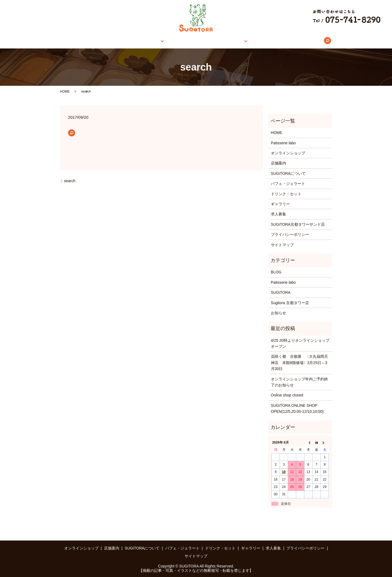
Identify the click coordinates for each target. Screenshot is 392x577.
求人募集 (284, 41)
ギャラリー (258, 41)
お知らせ (278, 313)
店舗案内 (155, 41)
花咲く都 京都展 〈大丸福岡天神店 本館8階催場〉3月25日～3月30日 (299, 363)
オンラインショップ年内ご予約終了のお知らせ (299, 382)
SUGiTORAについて (193, 41)
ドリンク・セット (286, 194)
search (305, 41)
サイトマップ (282, 245)
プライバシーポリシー (290, 234)
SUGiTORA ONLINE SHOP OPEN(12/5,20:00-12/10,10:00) (297, 408)
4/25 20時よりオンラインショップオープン (300, 343)
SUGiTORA (281, 292)
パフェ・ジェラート (288, 184)
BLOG (276, 272)
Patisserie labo (283, 143)
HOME (89, 41)
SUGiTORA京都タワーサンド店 (298, 224)
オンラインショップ (121, 41)
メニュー (228, 41)
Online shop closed (287, 395)
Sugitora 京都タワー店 (290, 303)
